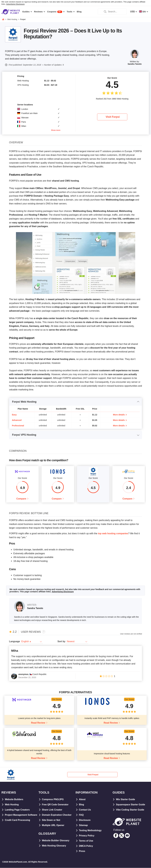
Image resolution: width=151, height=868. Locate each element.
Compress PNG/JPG (53, 800)
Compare (21, 499)
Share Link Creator (52, 810)
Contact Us (85, 810)
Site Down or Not (51, 820)
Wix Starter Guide (126, 800)
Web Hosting (12, 805)
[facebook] (116, 836)
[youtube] (127, 836)
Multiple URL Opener (53, 826)
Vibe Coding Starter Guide (130, 810)
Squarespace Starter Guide (131, 805)
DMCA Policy (86, 846)
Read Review (38, 723)
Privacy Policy (87, 836)
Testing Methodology (91, 831)
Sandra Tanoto (135, 64)
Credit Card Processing (18, 820)
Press (82, 851)
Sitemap (83, 826)
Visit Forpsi (113, 117)
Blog (82, 805)
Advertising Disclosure (15, 4)
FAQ (81, 815)
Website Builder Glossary (56, 841)
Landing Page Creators (17, 810)
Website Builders (14, 800)
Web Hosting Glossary (54, 846)
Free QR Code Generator (55, 805)
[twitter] (122, 836)
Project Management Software (21, 815)
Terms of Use (86, 841)
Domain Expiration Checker (57, 815)
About (82, 800)
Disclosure (85, 820)
